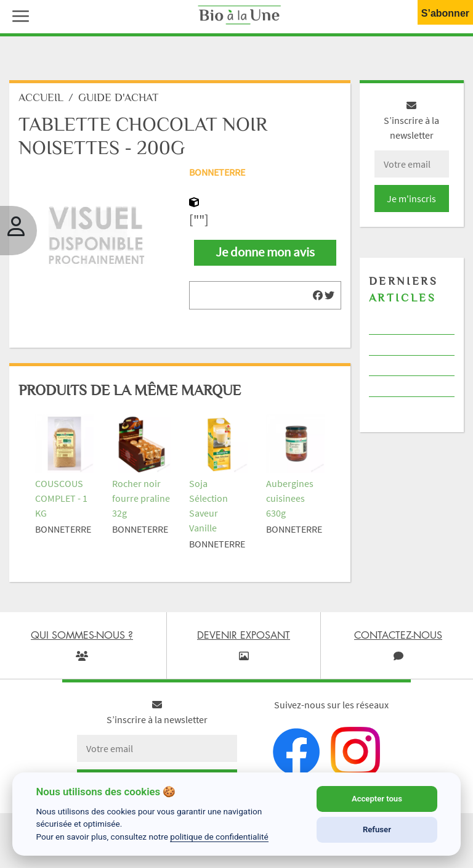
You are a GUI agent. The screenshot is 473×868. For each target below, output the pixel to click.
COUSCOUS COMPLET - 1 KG (61, 498)
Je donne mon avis (265, 252)
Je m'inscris (411, 199)
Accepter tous (377, 799)
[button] (18, 15)
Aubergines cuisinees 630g (290, 498)
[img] (318, 295)
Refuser (377, 829)
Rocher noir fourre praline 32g (141, 498)
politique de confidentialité (219, 837)
